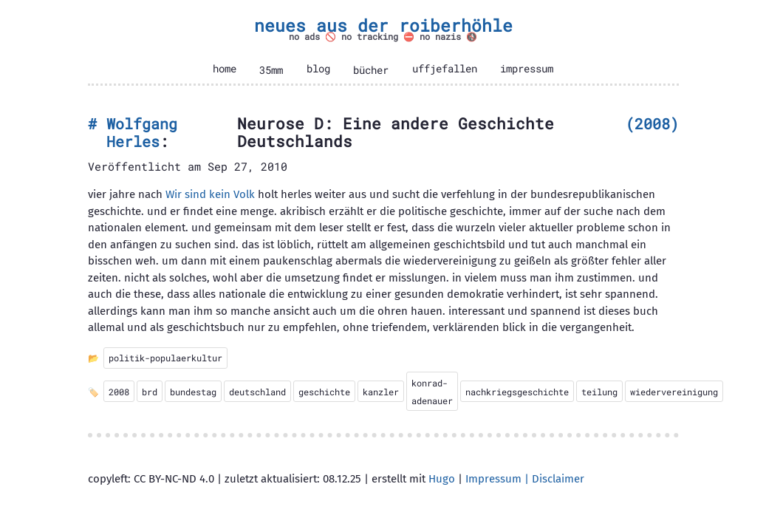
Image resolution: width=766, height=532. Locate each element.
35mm (271, 70)
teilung (599, 392)
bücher (371, 70)
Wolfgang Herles (142, 133)
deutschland (257, 392)
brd (150, 392)
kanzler (381, 392)
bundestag (193, 392)
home (225, 69)
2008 (652, 124)
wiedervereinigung (674, 392)
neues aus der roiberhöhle (383, 25)
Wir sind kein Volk (210, 194)
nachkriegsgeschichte (517, 392)
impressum (527, 69)
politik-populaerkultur (165, 358)
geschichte (324, 392)
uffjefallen (445, 69)
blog (318, 69)
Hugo (442, 479)
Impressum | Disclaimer (525, 479)
